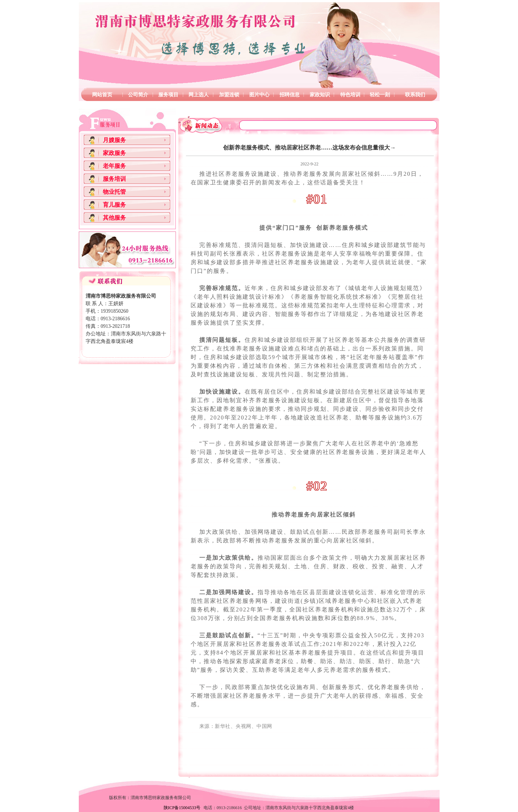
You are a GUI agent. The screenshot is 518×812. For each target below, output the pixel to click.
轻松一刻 (380, 95)
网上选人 (199, 95)
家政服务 (114, 153)
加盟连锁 (229, 95)
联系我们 (415, 95)
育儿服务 (114, 205)
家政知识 (320, 95)
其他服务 (114, 218)
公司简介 (138, 95)
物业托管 (114, 192)
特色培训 (350, 95)
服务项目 (168, 95)
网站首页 (102, 95)
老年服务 (114, 166)
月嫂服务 (114, 140)
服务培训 (114, 179)
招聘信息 (290, 95)
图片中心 (259, 95)
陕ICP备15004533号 (182, 808)
